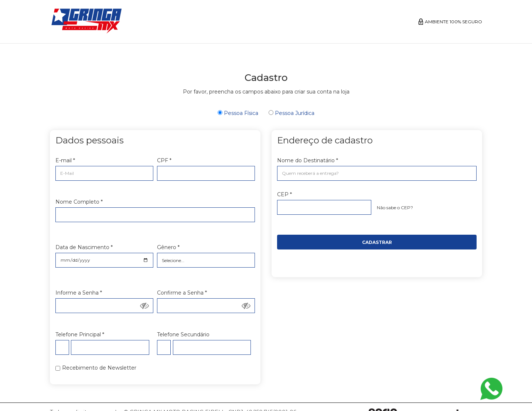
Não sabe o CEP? (395, 208)
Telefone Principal (80, 334)
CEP (284, 194)
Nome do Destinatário (308, 160)
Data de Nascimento (84, 247)
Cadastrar (377, 242)
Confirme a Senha (182, 293)
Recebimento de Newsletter (99, 368)
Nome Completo (79, 202)
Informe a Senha (79, 293)
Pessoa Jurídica (291, 113)
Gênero (168, 247)
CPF (164, 160)
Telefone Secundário (183, 334)
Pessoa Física (238, 113)
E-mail (65, 160)
